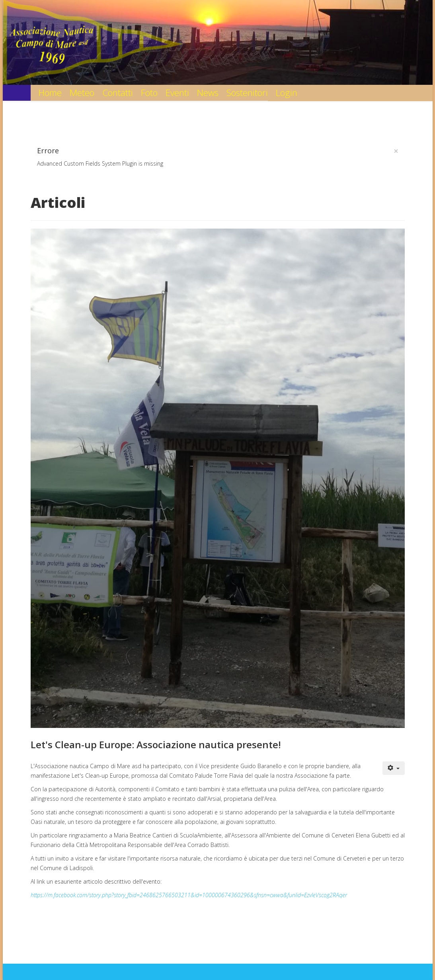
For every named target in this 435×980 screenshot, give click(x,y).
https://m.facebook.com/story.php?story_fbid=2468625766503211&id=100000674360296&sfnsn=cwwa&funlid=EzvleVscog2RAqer (189, 895)
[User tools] (394, 768)
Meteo (82, 93)
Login (287, 93)
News (208, 93)
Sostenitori (247, 93)
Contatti (118, 93)
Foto (149, 93)
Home (50, 93)
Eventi (177, 93)
